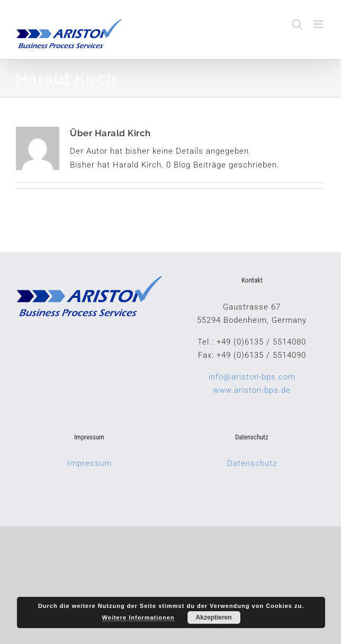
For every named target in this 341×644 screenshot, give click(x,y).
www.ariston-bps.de (252, 390)
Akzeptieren (214, 617)
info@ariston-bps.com (252, 377)
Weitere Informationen (138, 617)
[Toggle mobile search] (297, 24)
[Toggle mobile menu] (319, 24)
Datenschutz (252, 463)
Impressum (89, 463)
